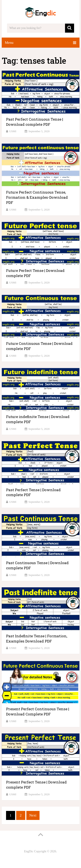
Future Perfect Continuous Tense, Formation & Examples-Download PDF (37, 197)
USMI (13, 131)
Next (33, 815)
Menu (9, 43)
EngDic (29, 851)
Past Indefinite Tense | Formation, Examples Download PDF (37, 639)
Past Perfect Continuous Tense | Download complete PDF (35, 122)
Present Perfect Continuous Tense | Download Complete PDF (38, 711)
